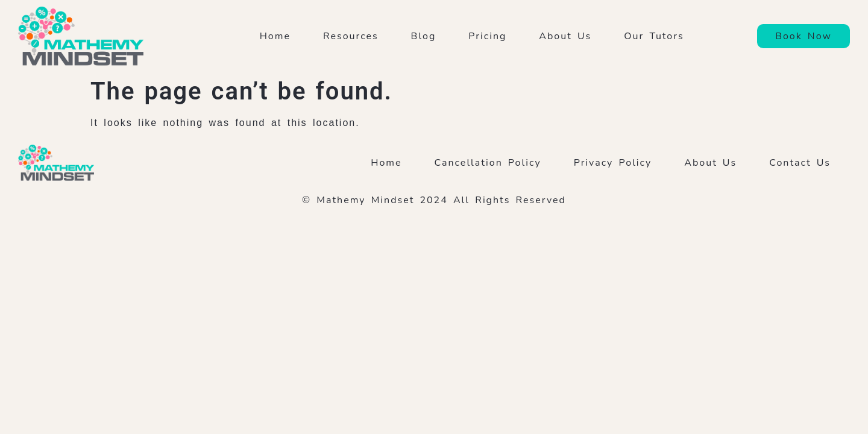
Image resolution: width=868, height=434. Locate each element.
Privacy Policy (613, 163)
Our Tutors (657, 36)
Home (275, 36)
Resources (351, 36)
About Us (565, 36)
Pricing (487, 36)
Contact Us (800, 163)
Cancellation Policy (488, 163)
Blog (424, 36)
